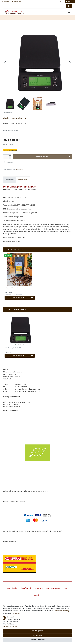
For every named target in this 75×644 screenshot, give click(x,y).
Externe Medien (12, 622)
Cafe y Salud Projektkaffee (12, 288)
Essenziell (10, 617)
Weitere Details (23, 180)
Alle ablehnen (38, 635)
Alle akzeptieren (37, 631)
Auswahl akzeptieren (37, 640)
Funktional (10, 624)
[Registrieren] (16, 2)
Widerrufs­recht (12, 588)
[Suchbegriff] (35, 6)
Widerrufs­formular (26, 588)
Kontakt (37, 595)
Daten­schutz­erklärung (53, 588)
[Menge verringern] (10, 158)
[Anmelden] (5, 2)
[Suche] (69, 6)
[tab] (10, 180)
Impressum (39, 588)
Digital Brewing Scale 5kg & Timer (14, 348)
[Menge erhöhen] (10, 156)
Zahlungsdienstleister (14, 619)
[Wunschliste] (62, 2)
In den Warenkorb (53, 157)
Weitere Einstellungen (11, 626)
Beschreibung (10, 180)
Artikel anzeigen (23, 298)
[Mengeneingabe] (6, 157)
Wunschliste (9, 162)
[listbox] (20, 270)
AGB (66, 588)
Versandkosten (20, 169)
